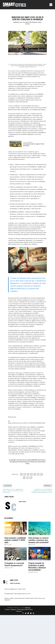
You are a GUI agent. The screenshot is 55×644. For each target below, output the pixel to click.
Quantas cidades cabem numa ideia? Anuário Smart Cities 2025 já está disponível (25, 599)
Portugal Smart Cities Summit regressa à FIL (17, 594)
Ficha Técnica (28, 610)
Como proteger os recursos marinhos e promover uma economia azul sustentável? (39, 540)
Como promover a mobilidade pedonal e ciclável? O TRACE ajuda (15, 540)
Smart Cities (22, 22)
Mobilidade (35, 22)
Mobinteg (28, 608)
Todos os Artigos (15, 583)
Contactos (19, 611)
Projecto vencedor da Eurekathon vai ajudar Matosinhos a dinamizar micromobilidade (37, 566)
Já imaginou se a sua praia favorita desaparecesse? (14, 564)
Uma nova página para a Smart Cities (15, 589)
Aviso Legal (20, 610)
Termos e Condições (11, 610)
